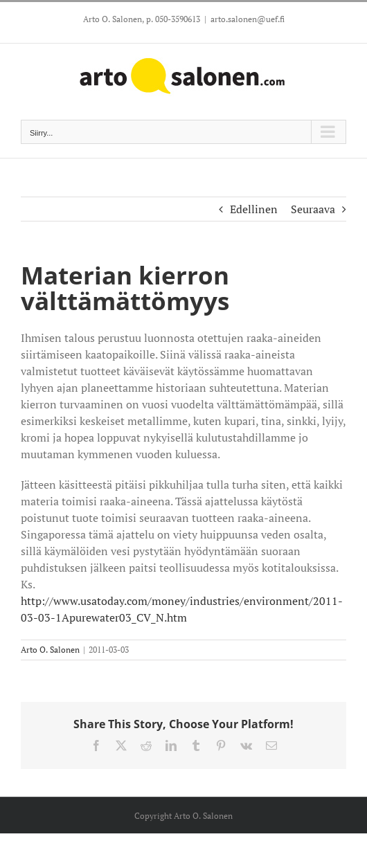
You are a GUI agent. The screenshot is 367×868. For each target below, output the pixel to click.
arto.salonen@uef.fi (248, 19)
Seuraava (313, 209)
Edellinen (254, 209)
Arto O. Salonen (50, 650)
